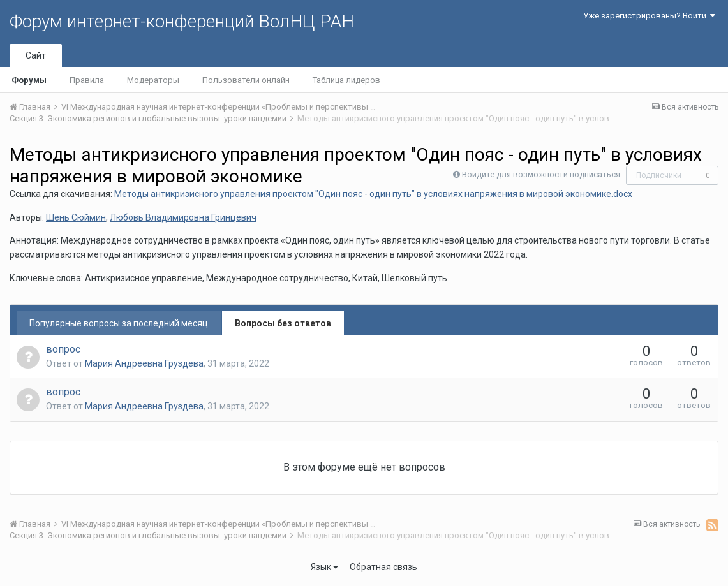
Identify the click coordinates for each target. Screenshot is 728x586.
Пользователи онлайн (246, 80)
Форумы (29, 80)
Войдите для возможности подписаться (541, 174)
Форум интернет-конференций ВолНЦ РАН (182, 21)
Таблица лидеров (346, 80)
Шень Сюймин (76, 217)
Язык (324, 567)
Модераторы (153, 80)
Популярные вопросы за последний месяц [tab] (119, 323)
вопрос (63, 349)
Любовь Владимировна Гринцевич (183, 217)
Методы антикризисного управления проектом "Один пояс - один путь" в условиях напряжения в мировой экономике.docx (373, 194)
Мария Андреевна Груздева (144, 363)
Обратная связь (383, 567)
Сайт (36, 55)
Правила (87, 80)
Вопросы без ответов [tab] (283, 323)
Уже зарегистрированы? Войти (649, 16)
